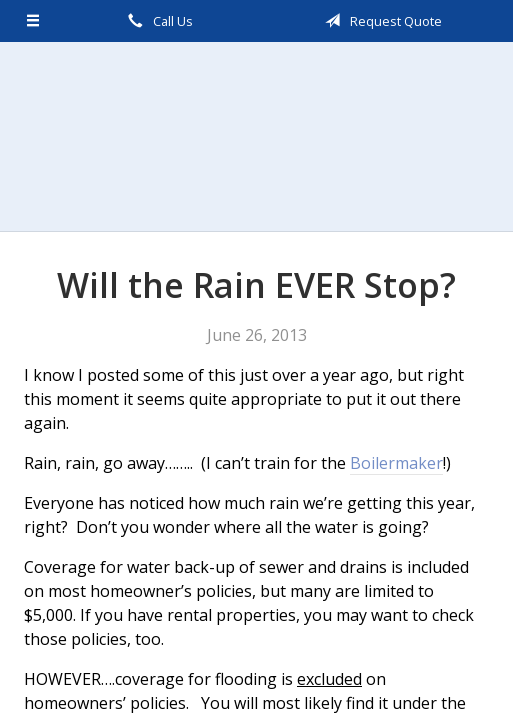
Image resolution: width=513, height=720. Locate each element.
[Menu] (33, 21)
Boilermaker (396, 463)
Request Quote (380, 21)
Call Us (157, 21)
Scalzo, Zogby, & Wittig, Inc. (257, 136)
